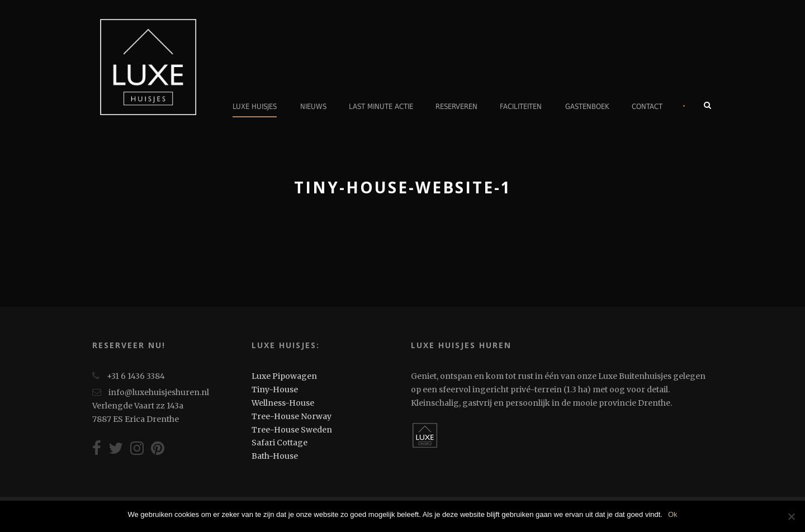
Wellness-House (283, 403)
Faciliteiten (521, 106)
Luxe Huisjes (255, 106)
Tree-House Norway (292, 416)
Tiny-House (275, 389)
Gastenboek (587, 106)
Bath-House (275, 456)
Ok (673, 514)
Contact (647, 106)
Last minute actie (381, 106)
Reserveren (456, 106)
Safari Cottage (280, 443)
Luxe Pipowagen (284, 376)
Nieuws (313, 106)
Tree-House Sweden (292, 430)
